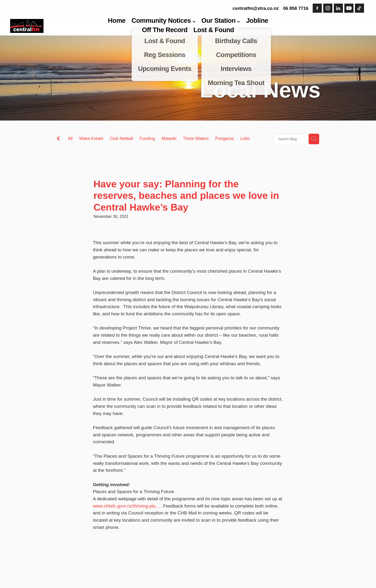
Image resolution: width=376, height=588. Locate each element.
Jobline (257, 20)
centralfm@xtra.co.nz (256, 8)
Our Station (221, 20)
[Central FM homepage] (46, 26)
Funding (147, 138)
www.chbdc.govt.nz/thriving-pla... (126, 506)
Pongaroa (225, 138)
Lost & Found (214, 30)
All (70, 138)
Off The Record (165, 30)
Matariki (169, 138)
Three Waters (196, 138)
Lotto (245, 138)
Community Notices (164, 20)
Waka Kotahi (91, 138)
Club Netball (121, 138)
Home (117, 20)
